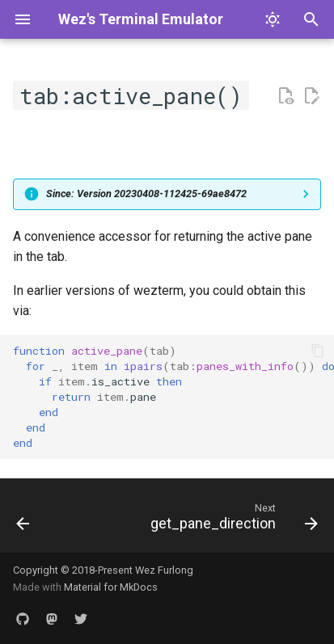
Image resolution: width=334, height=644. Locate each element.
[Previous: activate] (23, 520)
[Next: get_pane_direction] (232, 520)
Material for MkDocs (111, 587)
